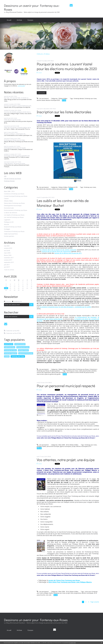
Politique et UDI (9, 222)
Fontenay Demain (9, 181)
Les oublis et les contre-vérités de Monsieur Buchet (63, 203)
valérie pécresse (10, 347)
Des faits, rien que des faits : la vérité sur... (17, 98)
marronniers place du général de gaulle (49, 374)
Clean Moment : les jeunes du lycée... (15, 164)
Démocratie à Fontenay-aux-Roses (14, 203)
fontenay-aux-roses (18, 356)
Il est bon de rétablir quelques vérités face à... (18, 112)
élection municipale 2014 (84, 446)
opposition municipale (26, 353)
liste (72, 593)
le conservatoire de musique (86, 317)
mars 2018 (7, 253)
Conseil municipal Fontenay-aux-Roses (16, 196)
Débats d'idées (8, 201)
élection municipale (87, 593)
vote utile (49, 595)
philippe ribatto (23, 350)
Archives (19, 20)
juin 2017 (7, 265)
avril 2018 (7, 251)
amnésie (94, 371)
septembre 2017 (9, 262)
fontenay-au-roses (10, 350)
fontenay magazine (11, 353)
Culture (6, 199)
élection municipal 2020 (53, 100)
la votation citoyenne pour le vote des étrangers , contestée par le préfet (65, 307)
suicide (7, 356)
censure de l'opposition (44, 372)
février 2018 (8, 255)
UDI (5, 176)
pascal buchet (9, 344)
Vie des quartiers (9, 236)
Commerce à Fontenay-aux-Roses (14, 194)
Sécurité (6, 224)
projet (74, 446)
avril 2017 (7, 267)
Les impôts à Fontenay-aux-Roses (14, 215)
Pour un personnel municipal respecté (66, 386)
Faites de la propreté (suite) (12, 120)
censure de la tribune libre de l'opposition (56, 251)
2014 (95, 593)
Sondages (7, 229)
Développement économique (13, 206)
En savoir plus (73, 643)
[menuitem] (9, 20)
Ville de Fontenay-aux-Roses (13, 179)
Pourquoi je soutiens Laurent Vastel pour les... (18, 106)
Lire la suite (21, 86)
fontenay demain (79, 98)
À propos (30, 20)
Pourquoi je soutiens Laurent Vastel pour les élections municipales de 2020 (67, 66)
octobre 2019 (8, 248)
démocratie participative (60, 189)
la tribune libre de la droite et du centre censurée (58, 250)
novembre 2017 (9, 258)
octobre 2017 (8, 260)
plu (68, 372)
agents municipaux (66, 446)
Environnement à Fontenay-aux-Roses (16, 210)
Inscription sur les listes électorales (64, 112)
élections (49, 189)
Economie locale (9, 208)
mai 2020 (7, 246)
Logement (7, 220)
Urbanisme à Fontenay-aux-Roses (14, 231)
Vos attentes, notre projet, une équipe (66, 460)
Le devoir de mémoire (11, 213)
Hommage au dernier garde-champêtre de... (17, 156)
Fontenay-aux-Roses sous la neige (14, 140)
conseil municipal (20, 344)
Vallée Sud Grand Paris (11, 234)
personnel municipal (53, 446)
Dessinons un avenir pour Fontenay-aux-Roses (32, 7)
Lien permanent (43, 98)
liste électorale (41, 189)
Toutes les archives (9, 270)
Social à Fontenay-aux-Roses (13, 227)
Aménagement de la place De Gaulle (15, 148)
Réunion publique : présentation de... (15, 134)
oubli (80, 371)
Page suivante (95, 602)
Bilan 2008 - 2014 (9, 191)
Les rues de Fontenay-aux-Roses (14, 217)
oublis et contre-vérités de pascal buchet (82, 372)
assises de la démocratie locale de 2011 (68, 253)
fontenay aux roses (23, 347)
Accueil (9, 20)
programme (77, 593)
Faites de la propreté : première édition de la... (18, 128)
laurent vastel (41, 100)
